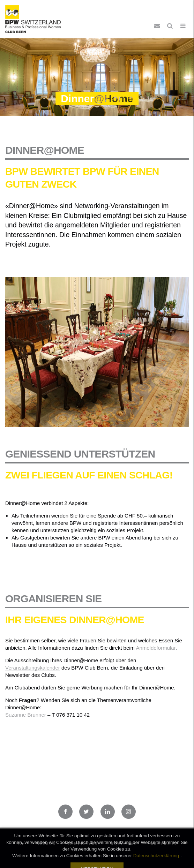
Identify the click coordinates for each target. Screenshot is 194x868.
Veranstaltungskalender (33, 668)
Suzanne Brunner (26, 715)
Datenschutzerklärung (156, 863)
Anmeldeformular (155, 648)
